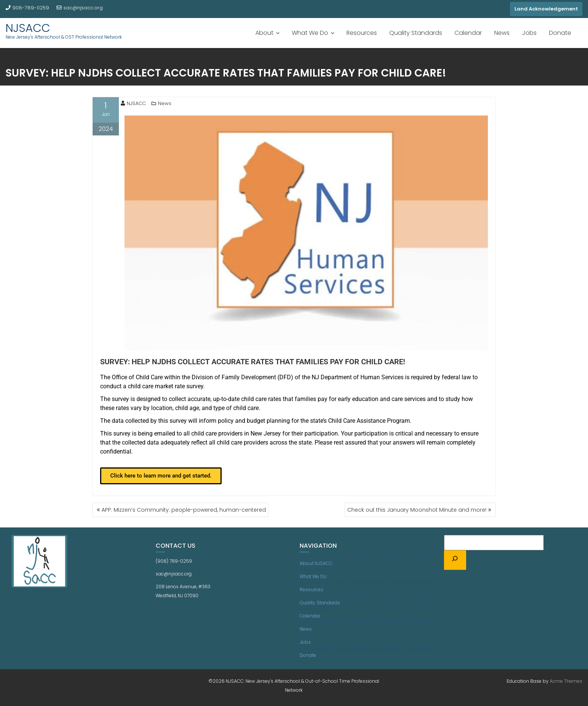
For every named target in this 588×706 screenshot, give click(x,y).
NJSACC (28, 28)
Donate (560, 33)
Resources (362, 33)
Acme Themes (566, 681)
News (502, 33)
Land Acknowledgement (546, 9)
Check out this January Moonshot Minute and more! (417, 510)
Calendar (468, 33)
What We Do (310, 33)
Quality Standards (416, 33)
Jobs (529, 33)
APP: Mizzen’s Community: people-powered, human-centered (184, 510)
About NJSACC (316, 563)
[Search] (455, 560)
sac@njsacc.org (80, 8)
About (264, 33)
